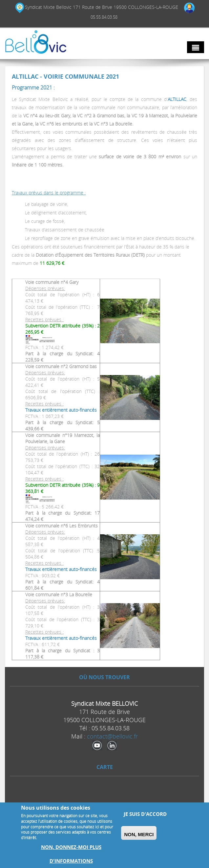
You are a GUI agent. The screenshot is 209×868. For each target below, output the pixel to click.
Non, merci (139, 834)
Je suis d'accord (145, 814)
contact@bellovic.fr (112, 736)
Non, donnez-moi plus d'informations (71, 854)
